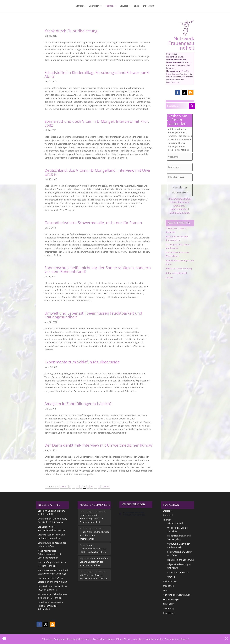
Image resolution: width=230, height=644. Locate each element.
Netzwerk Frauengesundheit (181, 35)
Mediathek (168, 586)
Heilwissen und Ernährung (179, 268)
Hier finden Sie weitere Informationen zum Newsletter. (180, 202)
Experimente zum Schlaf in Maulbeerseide (82, 362)
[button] (178, 92)
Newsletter (168, 604)
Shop (137, 6)
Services (124, 6)
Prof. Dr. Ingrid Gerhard (177, 72)
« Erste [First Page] (64, 487)
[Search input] (177, 106)
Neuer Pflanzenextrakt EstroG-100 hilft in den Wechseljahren (95, 535)
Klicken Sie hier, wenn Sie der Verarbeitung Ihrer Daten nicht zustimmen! (152, 639)
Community (169, 608)
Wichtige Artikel (175, 523)
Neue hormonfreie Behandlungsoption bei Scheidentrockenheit (49, 554)
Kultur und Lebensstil (176, 273)
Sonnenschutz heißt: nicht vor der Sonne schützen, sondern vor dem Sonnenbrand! (98, 270)
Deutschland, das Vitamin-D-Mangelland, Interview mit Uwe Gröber (97, 172)
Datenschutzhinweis (180, 212)
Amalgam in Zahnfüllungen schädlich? (78, 404)
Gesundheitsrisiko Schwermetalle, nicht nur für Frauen (93, 223)
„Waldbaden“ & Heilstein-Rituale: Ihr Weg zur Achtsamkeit (50, 606)
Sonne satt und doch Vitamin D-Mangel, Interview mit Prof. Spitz (97, 123)
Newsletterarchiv (179, 209)
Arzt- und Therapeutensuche (177, 595)
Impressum (148, 6)
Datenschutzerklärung (104, 639)
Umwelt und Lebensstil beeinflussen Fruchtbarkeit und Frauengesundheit (93, 315)
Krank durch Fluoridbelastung (71, 31)
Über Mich (94, 6)
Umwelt (169, 278)
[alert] (136, 514)
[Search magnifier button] (192, 106)
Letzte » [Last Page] (106, 487)
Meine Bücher (170, 581)
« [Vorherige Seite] (70, 487)
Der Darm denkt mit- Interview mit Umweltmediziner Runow (98, 445)
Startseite (81, 6)
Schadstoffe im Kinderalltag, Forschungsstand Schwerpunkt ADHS (97, 74)
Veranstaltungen (171, 599)
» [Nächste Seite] (99, 487)
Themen (109, 6)
